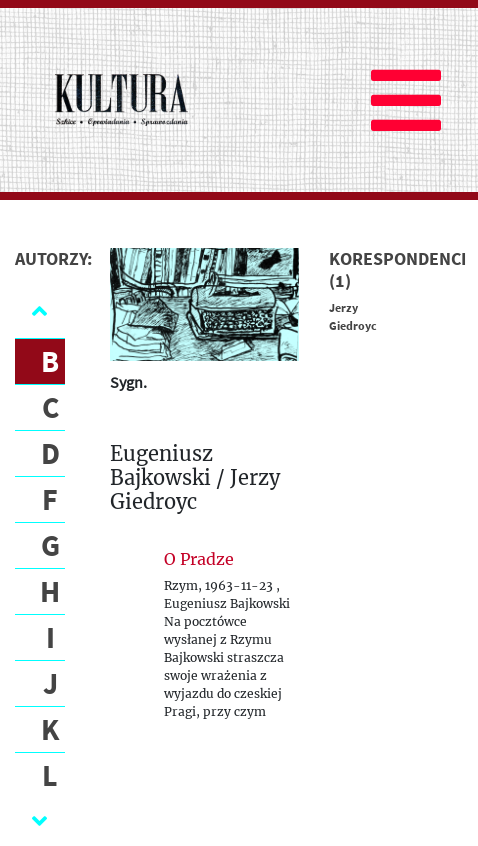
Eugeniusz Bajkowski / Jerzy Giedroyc (195, 478)
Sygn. (128, 382)
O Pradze (199, 559)
